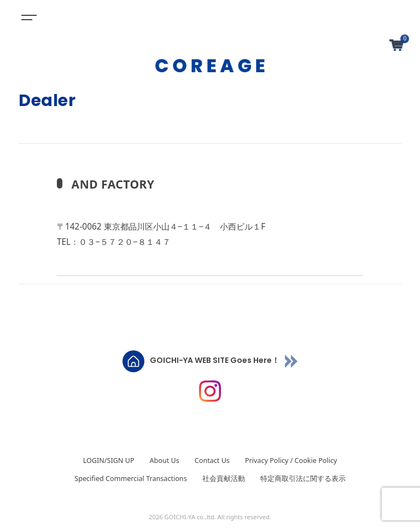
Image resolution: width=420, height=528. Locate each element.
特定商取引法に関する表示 (303, 479)
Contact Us (212, 460)
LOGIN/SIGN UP (109, 460)
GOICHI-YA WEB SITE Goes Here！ (215, 361)
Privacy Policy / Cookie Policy (291, 460)
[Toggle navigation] (27, 16)
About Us (165, 460)
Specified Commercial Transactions (130, 479)
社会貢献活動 (224, 479)
